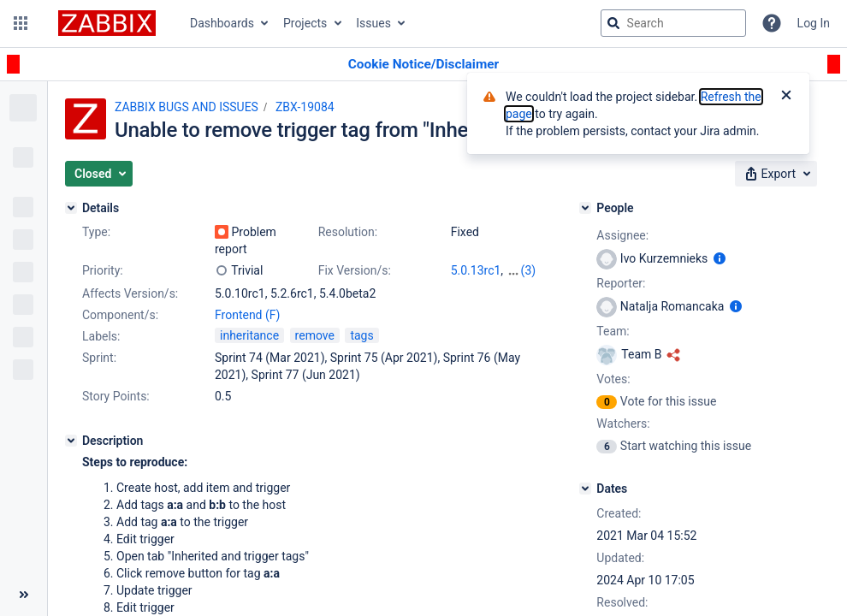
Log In (814, 23)
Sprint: (99, 358)
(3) (529, 270)
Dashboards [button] (222, 23)
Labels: (101, 336)
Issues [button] (373, 23)
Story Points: (116, 396)
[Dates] (585, 489)
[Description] (71, 441)
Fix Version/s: (355, 270)
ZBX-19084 (305, 107)
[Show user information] (720, 258)
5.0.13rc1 (476, 270)
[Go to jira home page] (107, 23)
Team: (613, 331)
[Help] (772, 23)
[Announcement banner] (423, 65)
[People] (585, 208)
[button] (21, 23)
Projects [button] (305, 23)
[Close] (786, 97)
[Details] (71, 208)
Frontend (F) (247, 315)
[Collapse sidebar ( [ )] (24, 595)
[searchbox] (673, 23)
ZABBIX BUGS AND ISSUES (187, 107)
